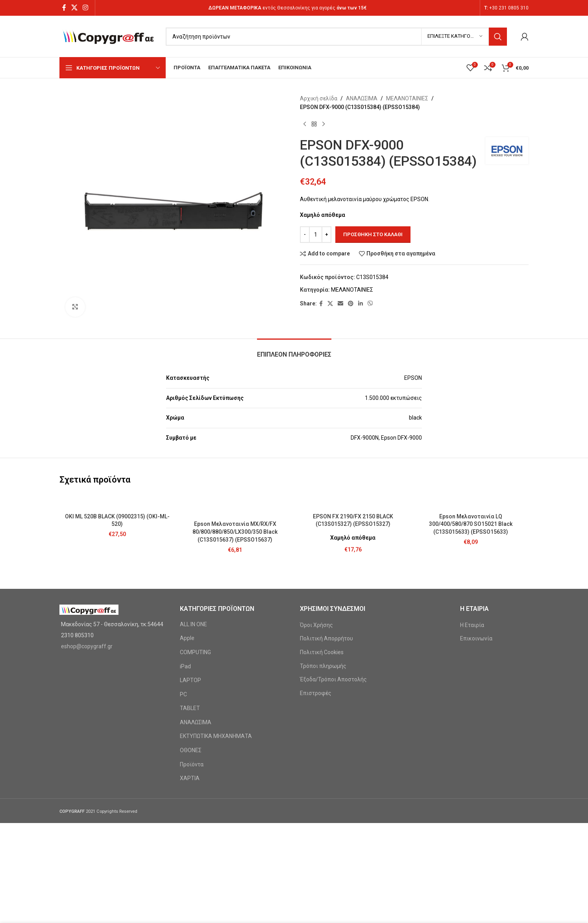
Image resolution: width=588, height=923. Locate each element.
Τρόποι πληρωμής (323, 666)
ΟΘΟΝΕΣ (191, 750)
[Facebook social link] (64, 8)
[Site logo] (109, 36)
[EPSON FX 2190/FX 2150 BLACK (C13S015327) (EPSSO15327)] (353, 501)
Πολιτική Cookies (322, 652)
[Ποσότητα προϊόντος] (316, 235)
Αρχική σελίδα (319, 98)
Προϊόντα (192, 764)
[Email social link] (340, 304)
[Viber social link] (370, 304)
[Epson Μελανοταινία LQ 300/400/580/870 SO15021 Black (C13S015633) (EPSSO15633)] (471, 501)
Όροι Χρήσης (316, 625)
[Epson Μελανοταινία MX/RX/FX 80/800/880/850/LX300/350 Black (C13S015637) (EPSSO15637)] (235, 505)
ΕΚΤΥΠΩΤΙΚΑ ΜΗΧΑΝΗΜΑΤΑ (216, 736)
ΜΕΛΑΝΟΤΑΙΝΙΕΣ (407, 98)
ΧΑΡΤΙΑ (190, 778)
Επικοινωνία (476, 638)
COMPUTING (195, 652)
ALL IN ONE (193, 624)
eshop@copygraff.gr (87, 646)
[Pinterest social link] (351, 304)
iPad (185, 666)
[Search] (336, 37)
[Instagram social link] (86, 8)
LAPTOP (190, 680)
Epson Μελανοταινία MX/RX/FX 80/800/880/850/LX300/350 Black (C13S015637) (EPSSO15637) (235, 532)
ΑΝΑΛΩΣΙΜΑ (362, 98)
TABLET (190, 708)
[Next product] (324, 124)
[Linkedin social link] (361, 304)
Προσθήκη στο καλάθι (373, 234)
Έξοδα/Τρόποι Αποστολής (333, 679)
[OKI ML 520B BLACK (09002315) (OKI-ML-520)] (117, 501)
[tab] (294, 351)
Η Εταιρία (472, 625)
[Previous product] (305, 124)
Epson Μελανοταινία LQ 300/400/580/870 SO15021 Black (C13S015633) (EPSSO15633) (471, 524)
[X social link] (74, 8)
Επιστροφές (316, 693)
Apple (187, 638)
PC (183, 694)
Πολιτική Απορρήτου (326, 638)
